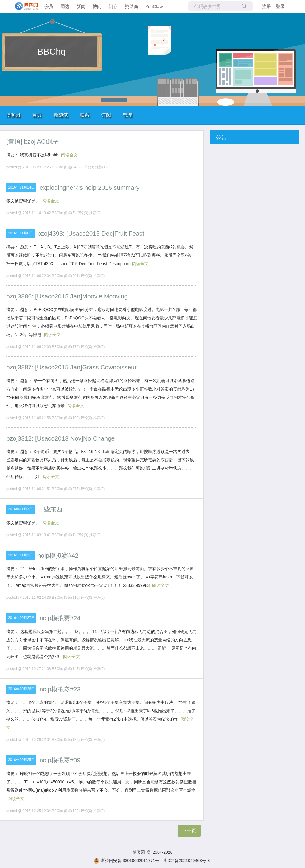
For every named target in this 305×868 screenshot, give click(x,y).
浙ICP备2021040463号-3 (187, 861)
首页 (37, 115)
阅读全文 (69, 155)
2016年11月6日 (20, 233)
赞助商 (132, 6)
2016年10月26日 (21, 689)
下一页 (189, 831)
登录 (280, 6)
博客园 (13, 115)
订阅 (106, 115)
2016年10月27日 (21, 618)
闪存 (113, 6)
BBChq (51, 51)
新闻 (81, 6)
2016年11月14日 (21, 187)
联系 (85, 115)
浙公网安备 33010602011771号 (127, 861)
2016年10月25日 (21, 760)
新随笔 (61, 115)
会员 (49, 6)
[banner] (24, 6)
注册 (267, 6)
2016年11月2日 (20, 555)
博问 (97, 6)
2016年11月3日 (20, 509)
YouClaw (154, 6)
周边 (65, 6)
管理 (127, 115)
